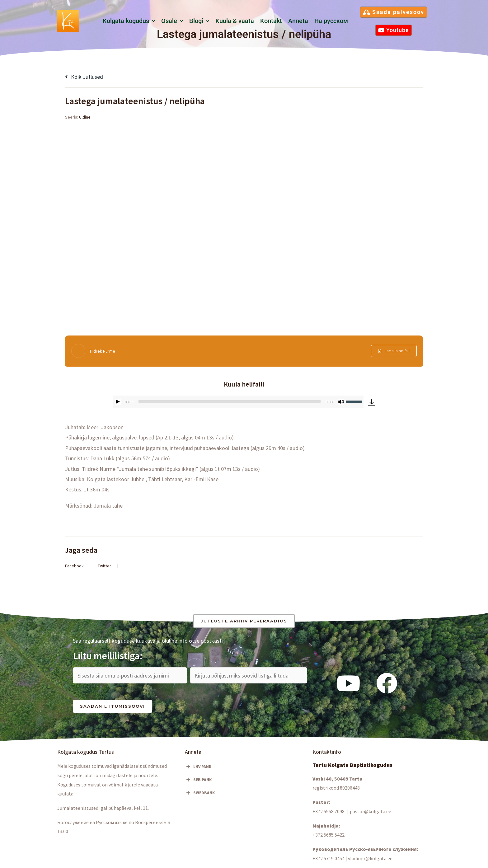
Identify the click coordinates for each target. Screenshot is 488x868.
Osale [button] (172, 21)
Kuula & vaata (235, 21)
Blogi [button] (199, 21)
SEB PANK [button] (198, 780)
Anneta (298, 21)
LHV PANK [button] (198, 767)
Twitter (104, 566)
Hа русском (331, 21)
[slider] (230, 402)
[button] (129, 21)
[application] (238, 402)
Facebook (74, 566)
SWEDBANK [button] (200, 793)
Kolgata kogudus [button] (129, 21)
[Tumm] (341, 402)
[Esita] (118, 402)
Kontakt (271, 21)
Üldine (85, 117)
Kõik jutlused (84, 77)
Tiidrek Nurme (102, 351)
